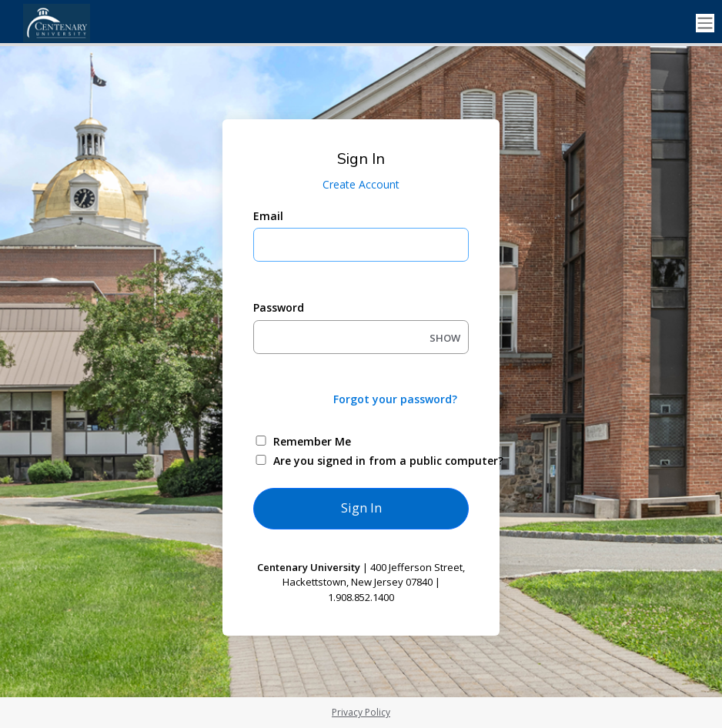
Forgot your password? (395, 399)
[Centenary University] (77, 23)
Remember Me (312, 441)
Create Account (361, 184)
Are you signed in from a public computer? (379, 461)
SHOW (445, 338)
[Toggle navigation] (705, 23)
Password (279, 307)
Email (268, 216)
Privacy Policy (361, 712)
